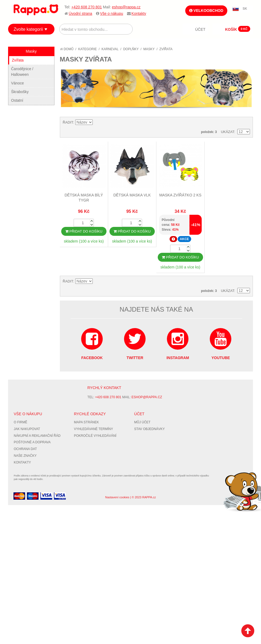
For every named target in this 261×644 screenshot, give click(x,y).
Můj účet (142, 422)
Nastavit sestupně (98, 122)
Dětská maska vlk (132, 195)
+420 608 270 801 (86, 7)
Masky (149, 49)
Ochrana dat (25, 449)
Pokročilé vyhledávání (95, 436)
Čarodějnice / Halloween (22, 72)
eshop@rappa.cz (126, 7)
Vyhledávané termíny (93, 429)
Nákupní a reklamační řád (37, 436)
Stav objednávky (150, 429)
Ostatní (17, 100)
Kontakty (139, 13)
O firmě (20, 422)
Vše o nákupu (112, 13)
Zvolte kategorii (28, 29)
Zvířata (18, 60)
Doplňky (131, 49)
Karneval (110, 49)
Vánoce (17, 83)
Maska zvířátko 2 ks (180, 195)
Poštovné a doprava (32, 442)
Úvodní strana (80, 13)
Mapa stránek (86, 422)
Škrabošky (20, 92)
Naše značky (25, 456)
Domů (67, 49)
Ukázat (227, 132)
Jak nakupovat (27, 429)
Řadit (68, 122)
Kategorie (87, 49)
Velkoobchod (206, 11)
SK (245, 9)
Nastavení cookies (117, 497)
